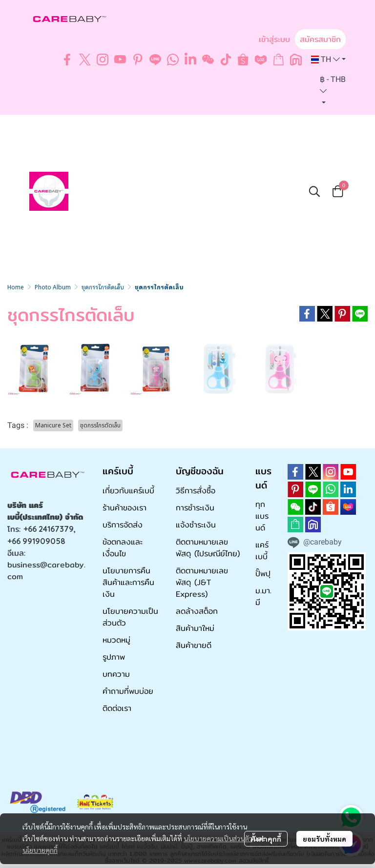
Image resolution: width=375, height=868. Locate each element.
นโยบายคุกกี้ (40, 850)
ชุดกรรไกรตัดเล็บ (103, 287)
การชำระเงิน (195, 508)
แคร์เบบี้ (262, 551)
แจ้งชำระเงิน (196, 525)
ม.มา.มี (263, 596)
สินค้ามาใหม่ (195, 628)
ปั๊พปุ (263, 574)
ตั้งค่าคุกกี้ (266, 839)
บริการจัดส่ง (123, 525)
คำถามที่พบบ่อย (128, 691)
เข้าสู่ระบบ (274, 39)
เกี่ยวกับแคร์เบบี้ (128, 491)
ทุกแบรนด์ (262, 516)
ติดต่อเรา (117, 708)
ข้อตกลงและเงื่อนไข (123, 548)
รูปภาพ (114, 657)
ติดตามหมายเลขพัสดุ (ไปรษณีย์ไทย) (208, 548)
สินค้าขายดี (194, 645)
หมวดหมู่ (116, 640)
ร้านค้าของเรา (125, 508)
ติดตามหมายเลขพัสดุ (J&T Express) (202, 582)
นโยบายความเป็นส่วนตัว (218, 838)
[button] (328, 60)
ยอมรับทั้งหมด (324, 839)
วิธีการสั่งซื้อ (196, 491)
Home (16, 287)
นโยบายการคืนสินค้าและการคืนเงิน (128, 582)
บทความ (116, 674)
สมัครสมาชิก (320, 39)
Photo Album (53, 287)
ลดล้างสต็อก (197, 611)
